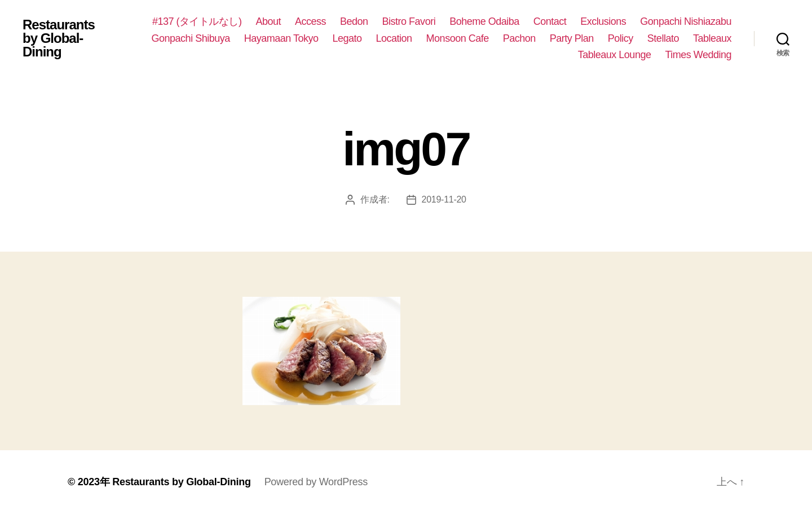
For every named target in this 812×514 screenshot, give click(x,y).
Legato (347, 38)
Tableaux (712, 38)
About (268, 21)
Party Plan (572, 38)
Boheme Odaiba (484, 21)
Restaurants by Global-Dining (59, 38)
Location (394, 38)
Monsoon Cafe (458, 38)
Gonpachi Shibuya (191, 38)
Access (310, 21)
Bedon (354, 21)
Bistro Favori (409, 21)
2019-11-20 (444, 199)
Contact (550, 21)
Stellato (663, 38)
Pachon (519, 38)
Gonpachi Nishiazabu (686, 21)
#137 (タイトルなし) (197, 21)
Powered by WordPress (316, 482)
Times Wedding (698, 55)
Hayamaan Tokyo (281, 38)
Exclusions (603, 21)
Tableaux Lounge (615, 55)
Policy (621, 38)
